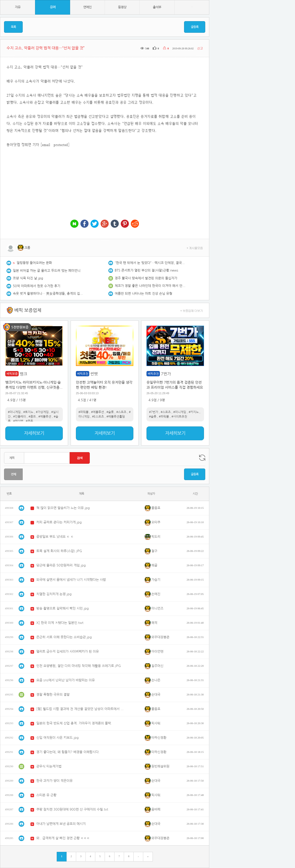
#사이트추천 (179, 417)
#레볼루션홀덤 (116, 417)
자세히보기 (34, 433)
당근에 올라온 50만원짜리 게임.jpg (61, 565)
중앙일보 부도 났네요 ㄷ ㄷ (55, 537)
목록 (13, 27)
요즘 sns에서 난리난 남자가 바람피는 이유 (66, 680)
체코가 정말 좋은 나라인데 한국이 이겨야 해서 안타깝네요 (150, 286)
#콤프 (32, 417)
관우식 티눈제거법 (49, 766)
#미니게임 (14, 412)
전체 (13, 474)
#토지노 (28, 412)
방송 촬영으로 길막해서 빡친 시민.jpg (63, 608)
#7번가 (154, 412)
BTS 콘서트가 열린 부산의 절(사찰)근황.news (146, 270)
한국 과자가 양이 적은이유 (54, 781)
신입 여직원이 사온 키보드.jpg (57, 738)
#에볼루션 (45, 417)
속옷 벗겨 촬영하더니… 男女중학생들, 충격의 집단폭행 (48, 294)
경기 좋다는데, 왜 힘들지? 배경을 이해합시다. (68, 752)
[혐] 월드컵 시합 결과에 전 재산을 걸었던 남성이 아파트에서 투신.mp (80, 709)
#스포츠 (121, 412)
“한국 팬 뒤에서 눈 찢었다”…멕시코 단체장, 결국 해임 (150, 263)
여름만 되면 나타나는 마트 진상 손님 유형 (143, 294)
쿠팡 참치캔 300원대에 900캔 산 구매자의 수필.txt (72, 809)
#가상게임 (42, 412)
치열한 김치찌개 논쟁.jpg (54, 594)
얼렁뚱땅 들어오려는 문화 (34, 263)
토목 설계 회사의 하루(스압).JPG (59, 551)
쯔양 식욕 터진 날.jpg (28, 278)
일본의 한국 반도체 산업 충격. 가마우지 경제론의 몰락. (74, 723)
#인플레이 (20, 417)
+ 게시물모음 (195, 248)
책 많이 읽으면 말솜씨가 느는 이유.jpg (63, 508)
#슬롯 (110, 412)
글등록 (195, 27)
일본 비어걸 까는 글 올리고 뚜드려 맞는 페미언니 (47, 271)
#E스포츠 (98, 417)
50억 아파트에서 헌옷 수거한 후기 (37, 286)
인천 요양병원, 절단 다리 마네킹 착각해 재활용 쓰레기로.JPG (79, 666)
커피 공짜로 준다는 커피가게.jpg (59, 522)
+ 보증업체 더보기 (192, 310)
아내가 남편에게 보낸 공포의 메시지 (61, 824)
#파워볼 (83, 412)
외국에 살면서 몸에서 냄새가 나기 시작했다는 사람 (71, 580)
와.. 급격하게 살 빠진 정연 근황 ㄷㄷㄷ (63, 838)
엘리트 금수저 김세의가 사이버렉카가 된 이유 (68, 652)
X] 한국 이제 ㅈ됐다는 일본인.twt (60, 623)
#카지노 (194, 412)
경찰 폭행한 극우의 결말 (53, 695)
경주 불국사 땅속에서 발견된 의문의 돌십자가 (146, 278)
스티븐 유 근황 (46, 795)
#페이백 (18, 421)
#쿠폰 (29, 421)
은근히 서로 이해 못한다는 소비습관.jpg (64, 637)
